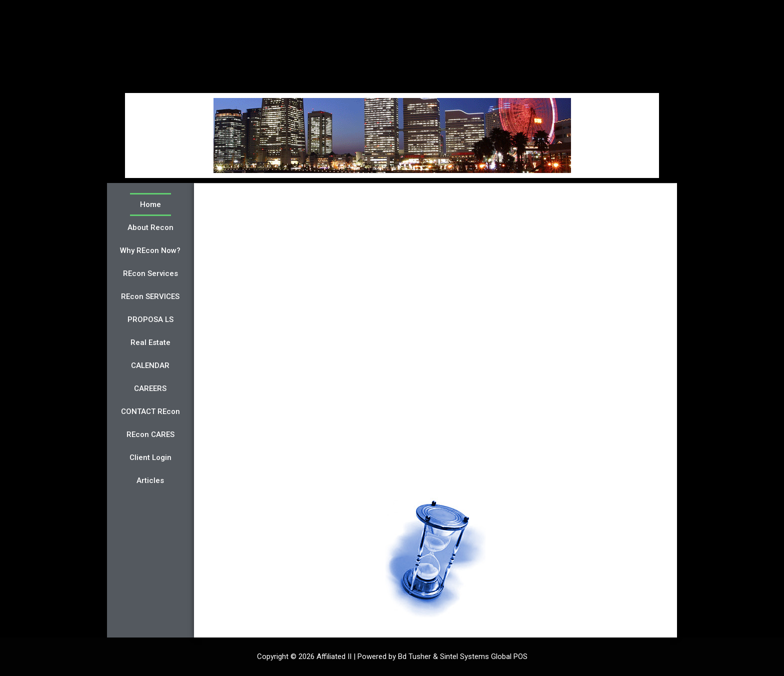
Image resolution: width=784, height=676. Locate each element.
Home (150, 204)
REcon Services (150, 273)
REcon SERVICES (150, 296)
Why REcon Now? (150, 250)
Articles (150, 480)
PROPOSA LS (150, 319)
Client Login (150, 457)
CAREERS (150, 388)
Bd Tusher (414, 656)
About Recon (150, 227)
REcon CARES (150, 434)
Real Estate (150, 342)
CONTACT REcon (150, 411)
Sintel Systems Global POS (484, 656)
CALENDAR (150, 365)
